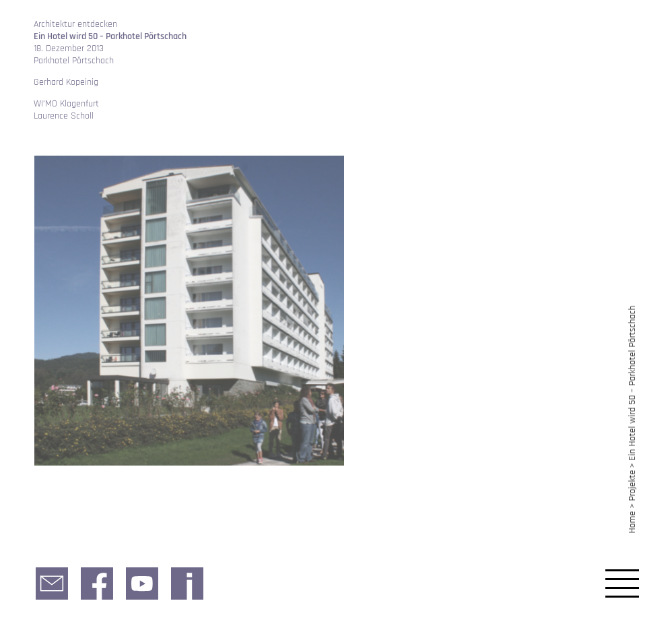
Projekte (632, 486)
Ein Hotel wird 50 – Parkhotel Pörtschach (632, 383)
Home (632, 522)
